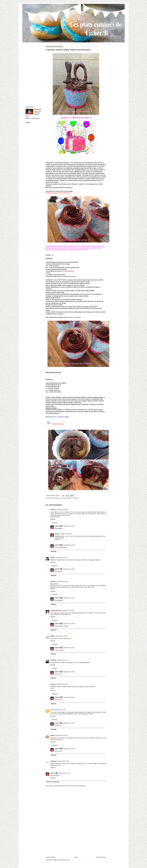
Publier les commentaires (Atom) (61, 860)
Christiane (53, 660)
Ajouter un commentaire (53, 782)
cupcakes (65, 498)
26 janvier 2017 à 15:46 (63, 761)
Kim (51, 710)
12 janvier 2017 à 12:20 (62, 582)
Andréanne (53, 761)
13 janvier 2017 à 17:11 (63, 660)
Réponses (55, 523)
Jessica (52, 558)
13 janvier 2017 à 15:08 (69, 624)
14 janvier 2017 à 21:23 (69, 723)
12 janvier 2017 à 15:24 (69, 569)
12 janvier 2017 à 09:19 (62, 510)
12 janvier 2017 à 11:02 (61, 558)
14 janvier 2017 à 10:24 (62, 684)
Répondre (53, 519)
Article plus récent (51, 857)
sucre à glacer (76, 498)
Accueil (76, 857)
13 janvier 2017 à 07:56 (68, 610)
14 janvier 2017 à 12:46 (59, 710)
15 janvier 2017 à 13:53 (69, 545)
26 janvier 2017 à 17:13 (64, 773)
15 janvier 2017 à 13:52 (69, 749)
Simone (57, 534)
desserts (70, 498)
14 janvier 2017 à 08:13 (69, 648)
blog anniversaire (55, 498)
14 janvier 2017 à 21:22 (69, 697)
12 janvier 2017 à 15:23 (69, 526)
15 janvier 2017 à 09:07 (61, 736)
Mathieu (52, 636)
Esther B (57, 526)
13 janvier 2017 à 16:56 (61, 636)
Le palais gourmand (56, 610)
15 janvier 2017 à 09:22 (66, 534)
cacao (61, 498)
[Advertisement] (76, 842)
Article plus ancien (101, 857)
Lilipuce (52, 736)
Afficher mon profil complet (32, 118)
